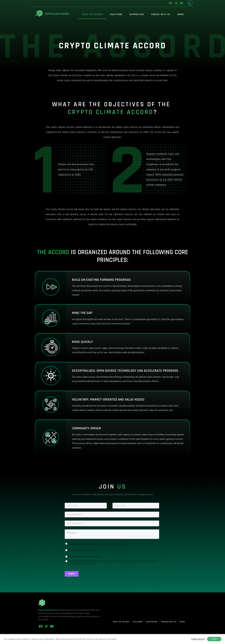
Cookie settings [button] (198, 639)
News (181, 14)
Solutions (116, 14)
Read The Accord (92, 14)
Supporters (137, 14)
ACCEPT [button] (214, 639)
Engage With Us (161, 14)
